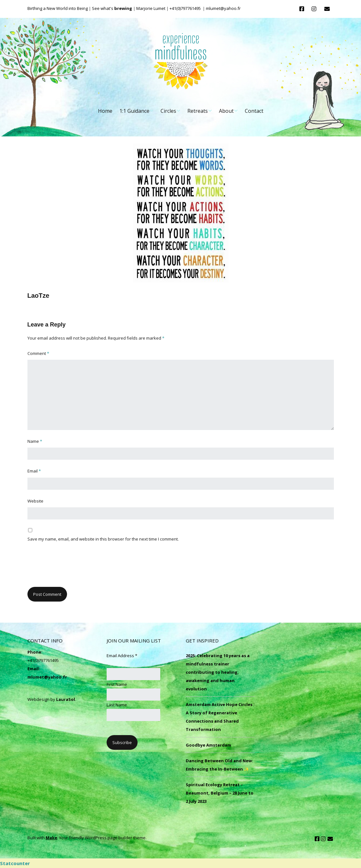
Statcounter (15, 863)
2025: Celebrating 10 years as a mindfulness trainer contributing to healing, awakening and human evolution (218, 672)
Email (34, 471)
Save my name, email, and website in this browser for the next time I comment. (103, 539)
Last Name (117, 705)
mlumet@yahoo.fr (47, 677)
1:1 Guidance (134, 111)
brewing (123, 8)
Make (51, 838)
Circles (168, 111)
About (226, 111)
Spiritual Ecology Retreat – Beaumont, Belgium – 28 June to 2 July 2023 (220, 793)
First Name (117, 684)
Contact (254, 111)
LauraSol (66, 699)
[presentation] (76, 568)
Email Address (122, 656)
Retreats (198, 111)
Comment (38, 353)
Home (105, 111)
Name (35, 441)
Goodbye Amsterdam (208, 745)
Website (35, 501)
